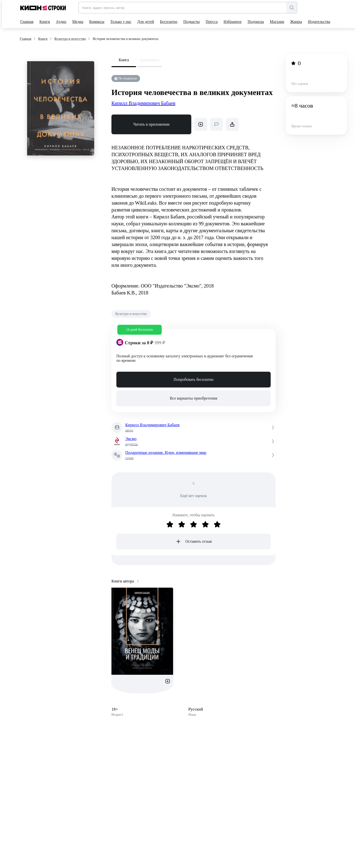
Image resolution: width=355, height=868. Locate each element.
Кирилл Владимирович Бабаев (143, 103)
